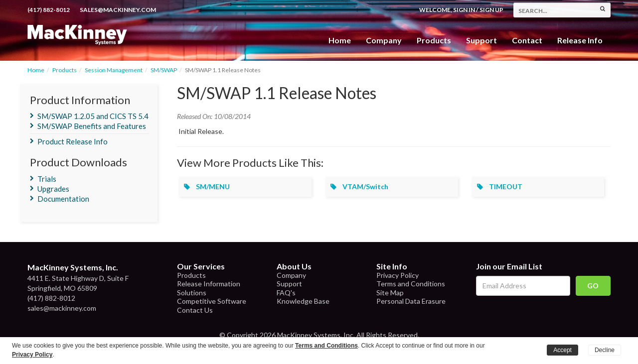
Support (481, 40)
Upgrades (53, 189)
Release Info (580, 40)
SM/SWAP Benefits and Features (92, 126)
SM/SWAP (164, 70)
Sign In (464, 10)
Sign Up (491, 10)
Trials (47, 179)
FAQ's (286, 293)
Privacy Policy (398, 275)
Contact (527, 40)
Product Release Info (73, 141)
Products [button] (434, 40)
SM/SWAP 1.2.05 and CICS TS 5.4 (93, 116)
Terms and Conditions (411, 284)
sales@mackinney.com (118, 10)
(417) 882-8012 (49, 10)
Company (384, 40)
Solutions (192, 293)
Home (340, 40)
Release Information (209, 284)
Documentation (63, 199)
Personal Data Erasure (411, 301)
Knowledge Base (303, 301)
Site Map (390, 293)
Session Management (114, 70)
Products (65, 70)
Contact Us (195, 310)
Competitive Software (212, 301)
